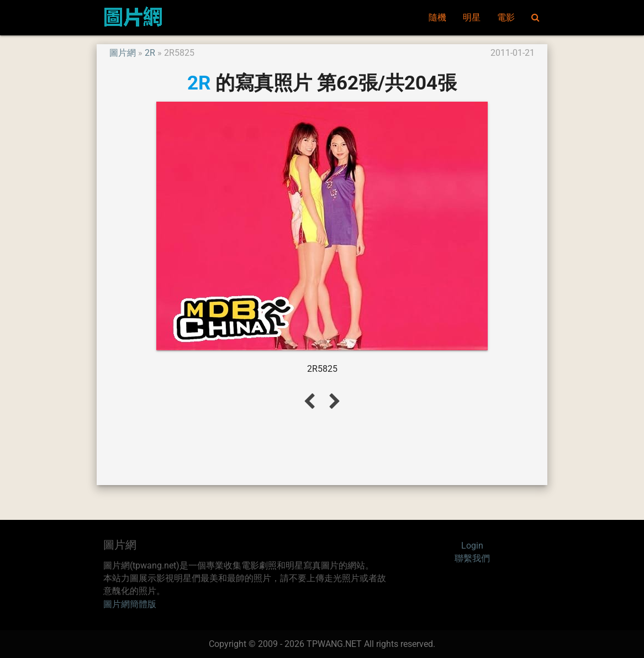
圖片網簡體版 (130, 604)
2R (150, 53)
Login (472, 546)
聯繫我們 (472, 559)
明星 (472, 18)
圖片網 (123, 53)
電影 (506, 18)
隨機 (437, 18)
